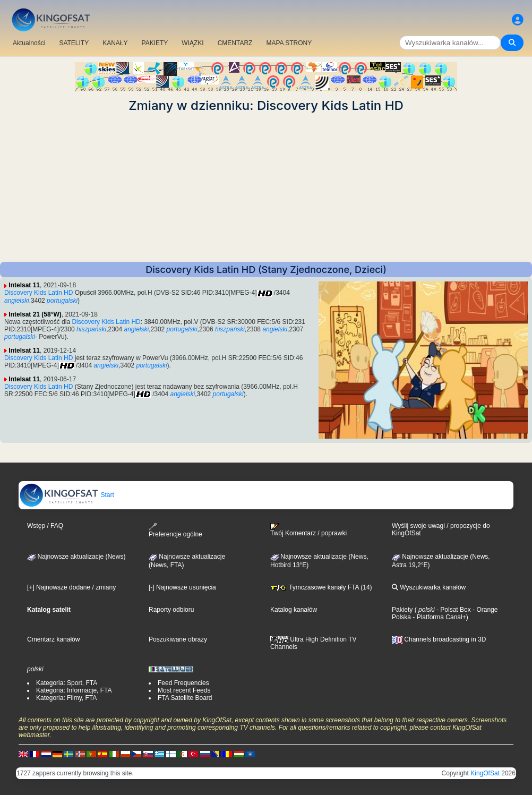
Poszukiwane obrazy (178, 639)
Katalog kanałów (294, 610)
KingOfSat (485, 773)
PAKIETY (155, 43)
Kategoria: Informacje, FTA (74, 690)
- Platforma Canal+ (439, 617)
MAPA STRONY (289, 43)
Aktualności (29, 43)
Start (67, 495)
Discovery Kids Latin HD (38, 293)
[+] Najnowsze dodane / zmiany (71, 587)
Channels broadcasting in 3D (439, 639)
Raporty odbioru (171, 610)
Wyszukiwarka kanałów (429, 587)
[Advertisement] (266, 187)
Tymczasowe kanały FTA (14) (321, 587)
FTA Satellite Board (185, 698)
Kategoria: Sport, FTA (67, 683)
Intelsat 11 (24, 285)
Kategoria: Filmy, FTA (66, 698)
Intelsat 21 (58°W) (35, 314)
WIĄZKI (192, 43)
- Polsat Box (453, 610)
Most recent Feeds (184, 690)
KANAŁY (115, 43)
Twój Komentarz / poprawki (308, 530)
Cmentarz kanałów (53, 639)
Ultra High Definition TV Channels (314, 643)
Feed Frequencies (183, 683)
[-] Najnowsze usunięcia (182, 587)
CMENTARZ (235, 43)
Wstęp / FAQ (45, 526)
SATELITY (74, 43)
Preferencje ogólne (175, 530)
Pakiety (402, 610)
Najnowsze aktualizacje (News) (76, 557)
